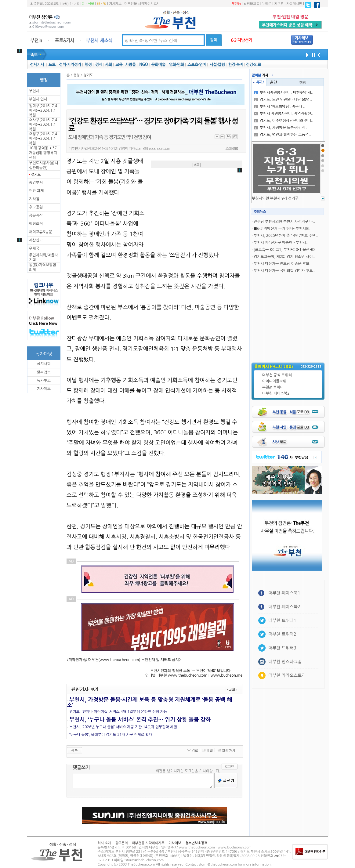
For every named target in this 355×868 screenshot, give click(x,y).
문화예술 (158, 65)
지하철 (34, 199)
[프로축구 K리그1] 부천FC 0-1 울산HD (284, 250)
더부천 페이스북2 (276, 393)
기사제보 (115, 4)
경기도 (36, 175)
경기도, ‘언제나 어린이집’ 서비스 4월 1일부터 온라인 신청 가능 (118, 712)
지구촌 (279, 4)
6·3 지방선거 (241, 40)
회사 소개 (104, 843)
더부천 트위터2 (282, 634)
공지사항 (44, 364)
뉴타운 (267, 4)
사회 (109, 65)
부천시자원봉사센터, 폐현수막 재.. (284, 92)
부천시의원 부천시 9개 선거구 (275, 198)
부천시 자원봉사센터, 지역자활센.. (284, 114)
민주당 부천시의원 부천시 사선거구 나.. (284, 222)
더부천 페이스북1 (284, 593)
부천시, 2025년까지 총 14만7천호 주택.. (286, 236)
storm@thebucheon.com (152, 149)
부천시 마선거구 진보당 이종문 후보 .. (283, 264)
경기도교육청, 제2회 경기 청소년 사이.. (284, 257)
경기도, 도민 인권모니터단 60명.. (283, 99)
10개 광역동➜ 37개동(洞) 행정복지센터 (43, 153)
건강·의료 (254, 65)
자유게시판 (294, 4)
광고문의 (121, 843)
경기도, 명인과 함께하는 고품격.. (283, 135)
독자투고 (44, 381)
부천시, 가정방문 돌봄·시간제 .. (281, 128)
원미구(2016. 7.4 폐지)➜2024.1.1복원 (43, 110)
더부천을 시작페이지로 (141, 4)
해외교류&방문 (41, 232)
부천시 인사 (38, 99)
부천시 (34, 91)
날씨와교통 (252, 4)
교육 (119, 65)
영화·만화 (176, 65)
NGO (143, 65)
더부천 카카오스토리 (287, 675)
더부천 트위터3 (282, 648)
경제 (99, 65)
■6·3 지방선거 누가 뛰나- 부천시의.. (283, 229)
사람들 (130, 65)
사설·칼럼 (217, 65)
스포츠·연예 (197, 65)
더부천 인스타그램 (285, 662)
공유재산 (36, 215)
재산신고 (36, 240)
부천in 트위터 (273, 387)
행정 (88, 65)
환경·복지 (236, 65)
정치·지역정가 (70, 65)
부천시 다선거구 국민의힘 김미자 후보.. (284, 271)
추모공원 (36, 207)
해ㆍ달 (101, 4)
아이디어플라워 (274, 381)
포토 (52, 65)
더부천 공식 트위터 (277, 375)
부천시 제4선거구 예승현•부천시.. (281, 243)
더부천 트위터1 (282, 620)
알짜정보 (44, 372)
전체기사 (37, 65)
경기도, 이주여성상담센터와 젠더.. (284, 121)
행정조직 (36, 224)
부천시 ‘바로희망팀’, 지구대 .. (280, 107)
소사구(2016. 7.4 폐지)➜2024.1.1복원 (43, 125)
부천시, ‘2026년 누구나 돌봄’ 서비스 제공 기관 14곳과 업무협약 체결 (123, 727)
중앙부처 (36, 183)
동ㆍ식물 (88, 4)
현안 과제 (36, 191)
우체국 (34, 248)
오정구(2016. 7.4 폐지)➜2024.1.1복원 (43, 139)
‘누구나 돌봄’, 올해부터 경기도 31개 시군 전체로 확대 (111, 735)
